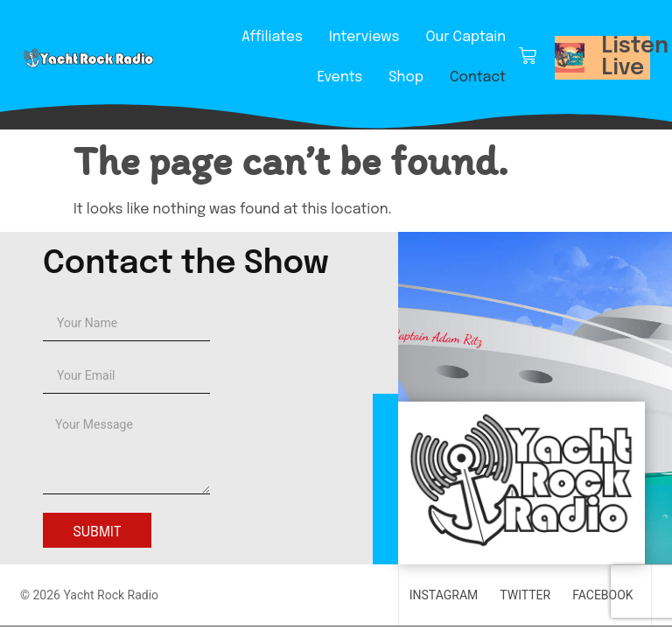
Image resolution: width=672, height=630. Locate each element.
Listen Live (636, 57)
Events (339, 77)
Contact (478, 77)
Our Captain (465, 37)
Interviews (364, 37)
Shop (406, 77)
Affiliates (272, 37)
